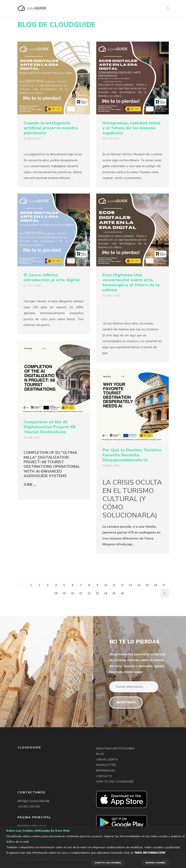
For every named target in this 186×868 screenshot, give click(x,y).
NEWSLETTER (106, 765)
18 (56, 593)
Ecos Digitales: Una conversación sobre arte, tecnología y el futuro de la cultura (131, 282)
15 (147, 585)
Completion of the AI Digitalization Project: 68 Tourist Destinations (50, 427)
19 (64, 593)
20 (72, 593)
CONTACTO (104, 776)
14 (139, 585)
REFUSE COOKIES (155, 863)
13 (131, 585)
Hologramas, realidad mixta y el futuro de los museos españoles (131, 128)
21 (81, 593)
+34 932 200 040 (29, 807)
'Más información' (150, 853)
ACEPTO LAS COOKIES (108, 863)
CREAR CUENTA (107, 760)
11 (114, 585)
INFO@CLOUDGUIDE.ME (33, 801)
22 (89, 593)
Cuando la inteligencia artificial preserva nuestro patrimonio (51, 128)
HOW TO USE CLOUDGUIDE (115, 782)
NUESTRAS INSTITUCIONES (115, 749)
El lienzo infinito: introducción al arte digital (52, 277)
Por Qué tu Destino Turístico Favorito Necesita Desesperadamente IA (132, 455)
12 (122, 585)
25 (114, 593)
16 (156, 585)
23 (97, 593)
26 (122, 593)
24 (106, 593)
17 (164, 585)
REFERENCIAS (106, 771)
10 (106, 585)
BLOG (100, 754)
